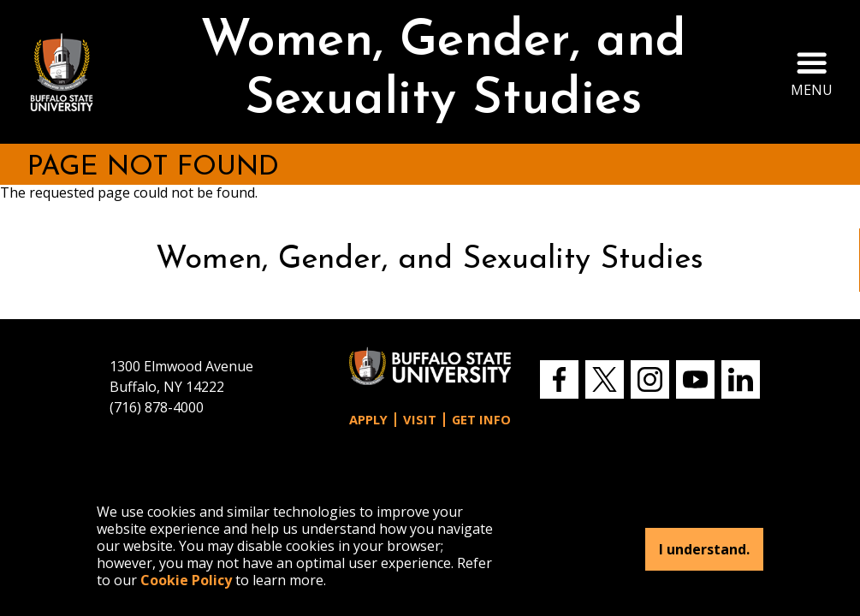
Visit (420, 420)
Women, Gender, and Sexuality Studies (443, 71)
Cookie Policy (186, 580)
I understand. (704, 549)
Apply (368, 420)
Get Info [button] (481, 420)
